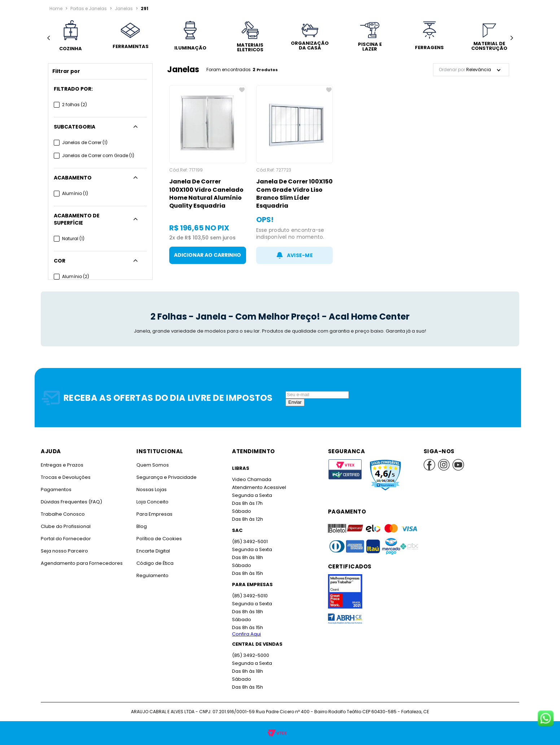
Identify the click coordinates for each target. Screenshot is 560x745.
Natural (73, 231)
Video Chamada (251, 479)
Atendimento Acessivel (258, 487)
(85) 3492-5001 (249, 542)
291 (143, 8)
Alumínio (75, 193)
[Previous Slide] (49, 38)
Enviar (295, 402)
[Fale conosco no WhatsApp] (546, 719)
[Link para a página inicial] (56, 9)
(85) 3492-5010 (249, 596)
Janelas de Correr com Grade (97, 155)
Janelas (122, 8)
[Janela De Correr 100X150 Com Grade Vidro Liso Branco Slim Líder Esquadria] (295, 175)
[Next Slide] (511, 38)
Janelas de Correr (85, 142)
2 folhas (74, 105)
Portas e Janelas (88, 8)
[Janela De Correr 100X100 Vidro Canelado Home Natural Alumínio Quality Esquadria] (208, 175)
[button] (100, 89)
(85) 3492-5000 (250, 655)
